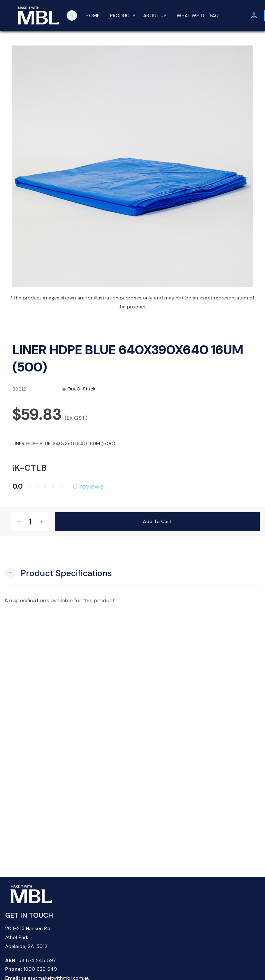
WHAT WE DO (191, 16)
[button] (58, 573)
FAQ (214, 16)
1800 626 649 (40, 969)
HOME (92, 16)
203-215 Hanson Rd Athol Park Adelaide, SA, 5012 (28, 937)
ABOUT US (155, 16)
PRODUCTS (124, 16)
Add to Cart (157, 521)
